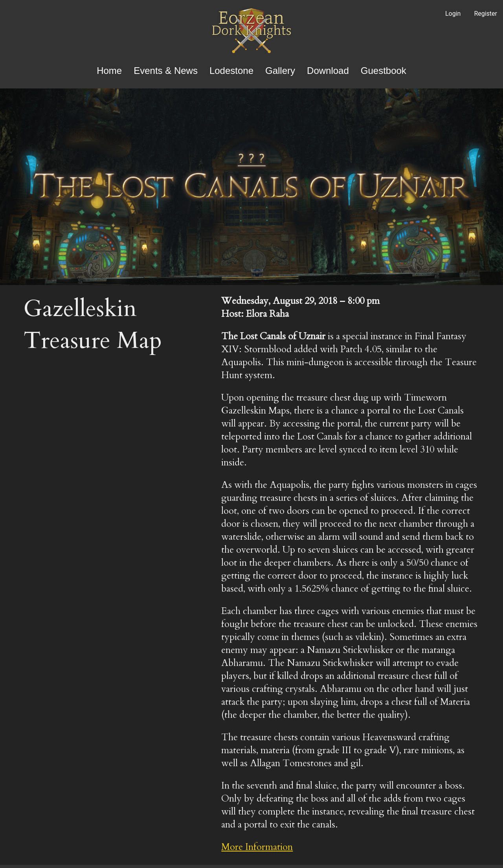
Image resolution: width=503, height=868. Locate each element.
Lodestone (231, 71)
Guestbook (384, 71)
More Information (257, 847)
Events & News (166, 71)
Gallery (280, 71)
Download (328, 71)
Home (109, 71)
